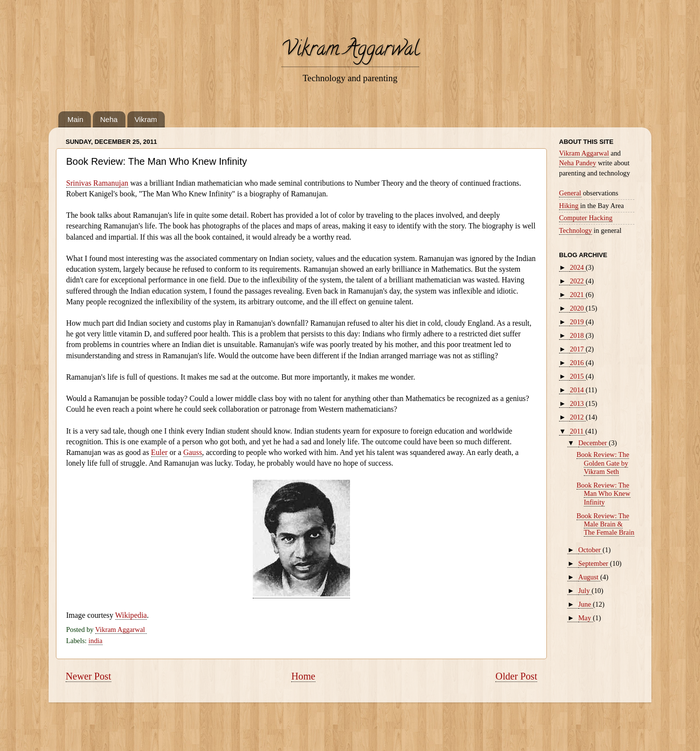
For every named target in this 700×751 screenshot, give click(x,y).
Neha (109, 119)
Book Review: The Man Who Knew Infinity (604, 494)
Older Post (516, 676)
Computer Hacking (586, 218)
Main (76, 119)
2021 (577, 295)
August (589, 577)
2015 (577, 376)
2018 (577, 335)
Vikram (146, 119)
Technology (576, 230)
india (96, 641)
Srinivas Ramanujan (97, 183)
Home (303, 676)
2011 (577, 431)
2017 (577, 349)
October (591, 550)
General (570, 193)
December (594, 443)
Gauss (193, 452)
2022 (577, 281)
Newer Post (88, 676)
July (585, 591)
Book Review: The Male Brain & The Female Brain (605, 524)
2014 (577, 390)
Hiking (569, 206)
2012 (577, 417)
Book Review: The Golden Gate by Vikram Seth (603, 463)
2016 (577, 363)
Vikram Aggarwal (350, 51)
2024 (577, 267)
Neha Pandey (577, 163)
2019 (577, 322)
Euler (159, 452)
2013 (577, 403)
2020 (577, 308)
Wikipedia (131, 615)
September (594, 563)
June (586, 604)
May (586, 618)
